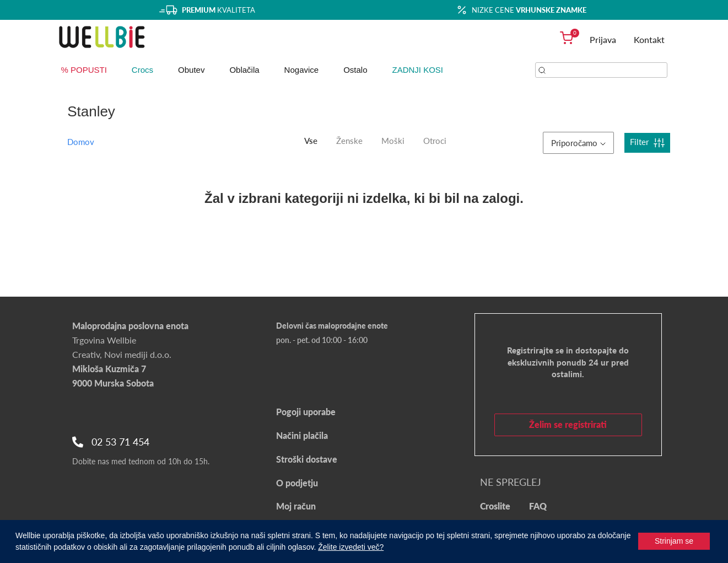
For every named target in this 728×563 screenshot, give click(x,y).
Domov (81, 142)
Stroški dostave (307, 459)
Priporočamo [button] (578, 143)
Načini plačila (302, 435)
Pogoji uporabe (306, 412)
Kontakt (649, 39)
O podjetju (297, 483)
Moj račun (296, 506)
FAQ (538, 506)
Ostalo (355, 70)
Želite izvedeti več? (351, 547)
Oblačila (244, 70)
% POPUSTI (84, 70)
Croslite (495, 506)
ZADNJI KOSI (418, 70)
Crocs (142, 70)
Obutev (191, 70)
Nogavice (302, 70)
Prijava (603, 39)
